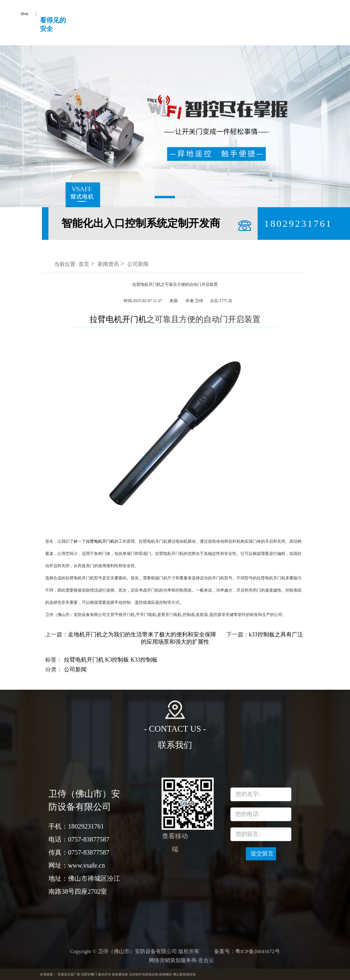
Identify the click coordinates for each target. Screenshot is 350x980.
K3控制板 (117, 660)
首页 (84, 264)
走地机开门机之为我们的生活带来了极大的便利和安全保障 (142, 635)
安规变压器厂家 (69, 975)
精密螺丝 (166, 975)
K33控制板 (144, 660)
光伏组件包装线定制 (144, 975)
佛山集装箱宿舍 (184, 975)
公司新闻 (138, 264)
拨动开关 (105, 975)
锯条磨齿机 (120, 975)
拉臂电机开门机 (100, 541)
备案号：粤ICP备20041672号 (247, 951)
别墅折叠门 (89, 975)
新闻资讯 (108, 264)
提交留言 (262, 854)
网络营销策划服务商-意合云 (182, 960)
